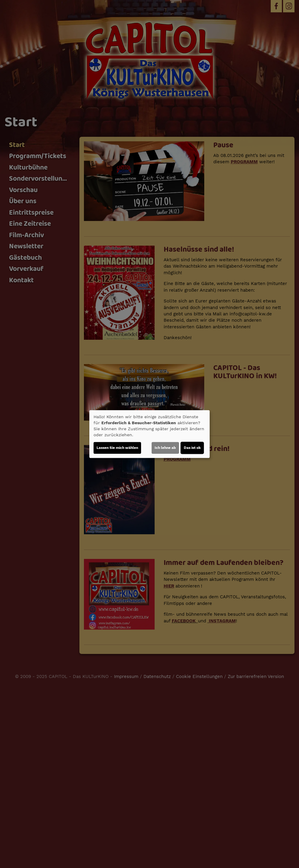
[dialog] (149, 434)
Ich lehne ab (165, 448)
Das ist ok (192, 448)
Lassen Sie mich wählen (117, 448)
